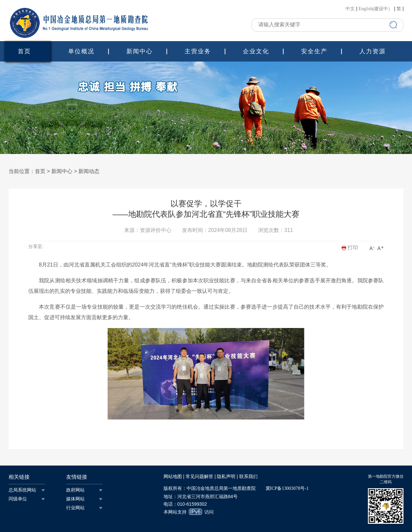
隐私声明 (226, 477)
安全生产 (314, 51)
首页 (24, 51)
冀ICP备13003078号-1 (287, 488)
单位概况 (81, 51)
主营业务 (198, 51)
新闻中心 (140, 51)
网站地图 (173, 477)
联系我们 (248, 477)
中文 (350, 9)
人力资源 (373, 51)
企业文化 (256, 51)
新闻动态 (89, 171)
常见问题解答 (199, 477)
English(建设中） (376, 9)
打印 (350, 248)
